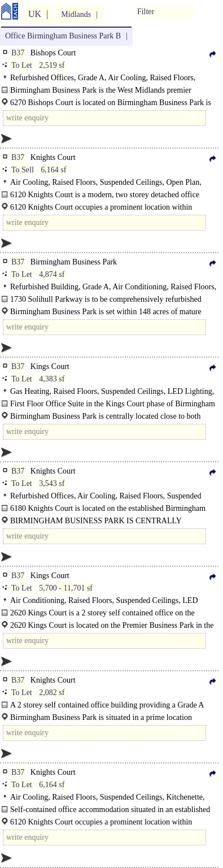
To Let (22, 65)
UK (35, 14)
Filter (146, 12)
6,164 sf (53, 170)
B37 (18, 53)
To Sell (23, 170)
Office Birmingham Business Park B (63, 36)
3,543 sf (52, 483)
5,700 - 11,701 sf (66, 588)
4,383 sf (52, 379)
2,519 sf (52, 65)
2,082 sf (52, 693)
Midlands (76, 14)
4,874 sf (52, 274)
